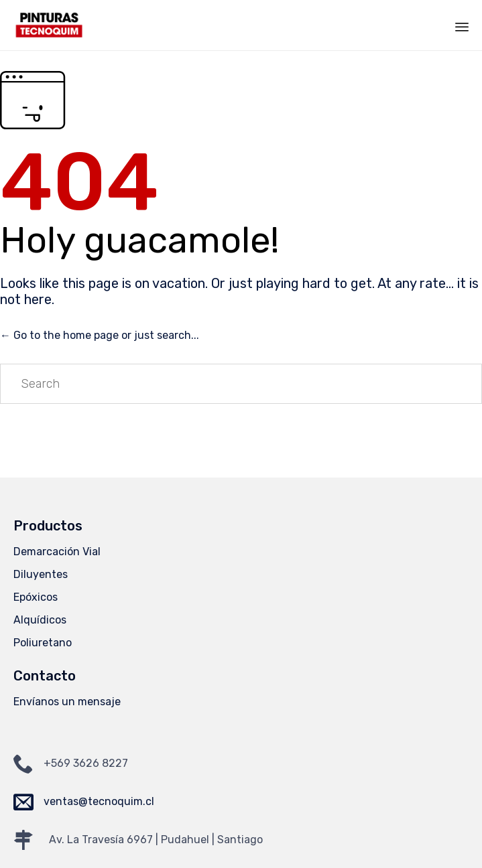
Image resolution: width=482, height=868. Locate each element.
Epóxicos (36, 597)
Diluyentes (41, 574)
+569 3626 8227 (86, 763)
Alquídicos (40, 620)
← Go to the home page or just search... (100, 335)
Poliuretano (43, 643)
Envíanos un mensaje (67, 702)
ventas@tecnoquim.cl (99, 801)
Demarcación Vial (57, 552)
